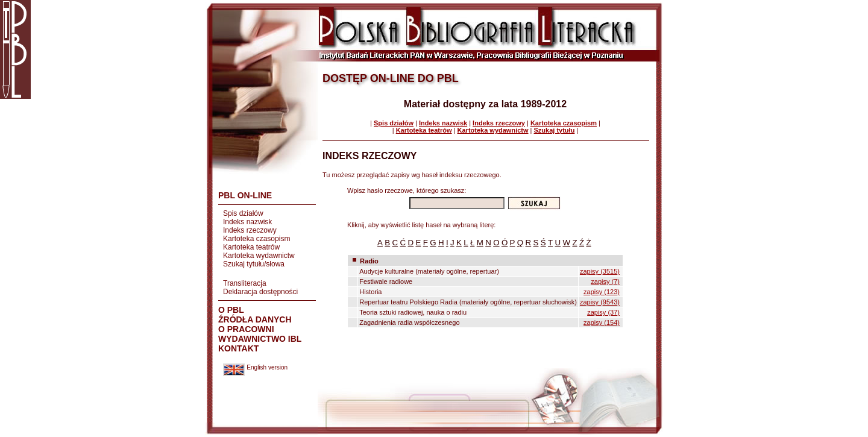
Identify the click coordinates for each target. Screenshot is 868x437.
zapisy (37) (603, 312)
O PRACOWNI (246, 329)
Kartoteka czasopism (256, 239)
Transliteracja (245, 283)
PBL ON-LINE (245, 195)
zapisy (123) (602, 292)
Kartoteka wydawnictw (259, 256)
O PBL (231, 310)
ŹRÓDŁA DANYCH (255, 319)
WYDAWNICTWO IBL (260, 339)
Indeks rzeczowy (250, 230)
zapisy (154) (602, 322)
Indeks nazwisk (247, 222)
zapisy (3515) (600, 271)
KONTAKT (238, 348)
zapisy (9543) (600, 302)
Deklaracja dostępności (260, 292)
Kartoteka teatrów (251, 247)
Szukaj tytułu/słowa (254, 264)
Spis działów (243, 213)
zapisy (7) (605, 281)
